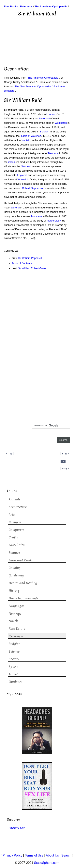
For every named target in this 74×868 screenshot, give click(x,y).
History (14, 591)
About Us (52, 855)
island (12, 162)
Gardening (16, 575)
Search (66, 855)
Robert (26, 188)
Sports (14, 667)
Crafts (13, 537)
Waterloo (36, 136)
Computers (17, 530)
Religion (15, 644)
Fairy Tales (17, 545)
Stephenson (37, 188)
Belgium (44, 132)
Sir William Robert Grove (32, 268)
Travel (13, 674)
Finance (14, 553)
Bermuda (53, 153)
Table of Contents (22, 263)
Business (15, 522)
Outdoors (15, 682)
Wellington (61, 123)
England (22, 175)
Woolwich (23, 179)
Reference (16, 636)
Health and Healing (23, 583)
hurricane (37, 216)
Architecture (18, 507)
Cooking (15, 568)
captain (26, 140)
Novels (14, 621)
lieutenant (44, 118)
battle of (26, 136)
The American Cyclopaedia (43, 78)
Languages (17, 606)
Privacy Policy (12, 855)
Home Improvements (24, 598)
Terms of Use (34, 855)
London (51, 114)
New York (26, 166)
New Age (15, 614)
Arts (12, 515)
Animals (15, 499)
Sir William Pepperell (30, 258)
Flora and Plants (21, 560)
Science (14, 652)
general (15, 208)
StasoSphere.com (47, 863)
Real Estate (17, 629)
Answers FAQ (17, 828)
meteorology (54, 221)
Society (14, 659)
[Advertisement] (37, 39)
